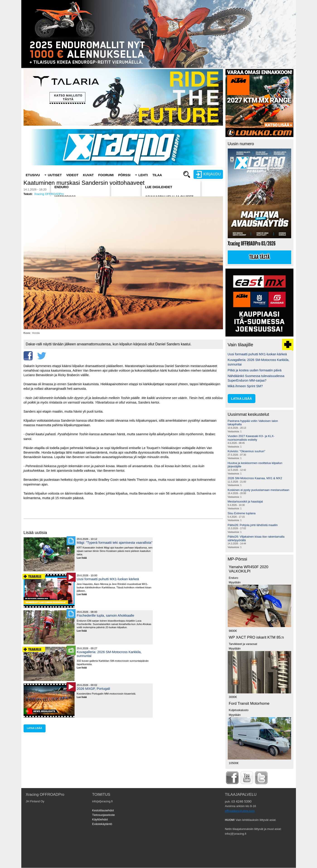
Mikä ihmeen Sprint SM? (245, 386)
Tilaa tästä (259, 257)
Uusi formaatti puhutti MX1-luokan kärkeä (108, 579)
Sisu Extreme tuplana (242, 513)
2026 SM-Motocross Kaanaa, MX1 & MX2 (255, 478)
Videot (72, 175)
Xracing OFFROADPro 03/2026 (252, 244)
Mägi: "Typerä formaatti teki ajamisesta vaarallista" (115, 542)
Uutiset (55, 175)
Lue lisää (83, 558)
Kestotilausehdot (103, 810)
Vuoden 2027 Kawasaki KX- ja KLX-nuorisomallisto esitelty (251, 438)
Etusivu (33, 175)
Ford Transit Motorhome (249, 703)
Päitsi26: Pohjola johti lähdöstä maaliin (253, 525)
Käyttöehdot (100, 819)
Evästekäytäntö (102, 824)
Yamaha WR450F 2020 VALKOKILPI (249, 569)
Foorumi (106, 175)
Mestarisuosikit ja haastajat (245, 501)
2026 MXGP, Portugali (93, 689)
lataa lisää (35, 728)
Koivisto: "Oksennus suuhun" (247, 451)
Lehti (143, 175)
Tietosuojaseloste (104, 815)
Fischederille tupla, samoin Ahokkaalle (106, 615)
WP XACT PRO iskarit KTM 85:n (256, 637)
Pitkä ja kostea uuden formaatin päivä (255, 370)
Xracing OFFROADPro (49, 194)
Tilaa (157, 175)
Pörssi (124, 175)
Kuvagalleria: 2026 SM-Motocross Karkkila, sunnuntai (109, 654)
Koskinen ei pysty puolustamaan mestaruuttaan (259, 490)
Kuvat (88, 175)
